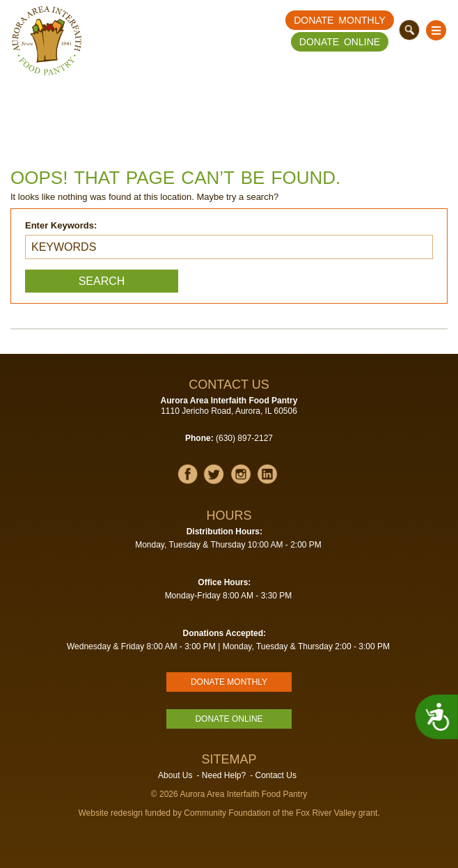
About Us (175, 775)
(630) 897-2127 (244, 438)
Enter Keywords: (61, 225)
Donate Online (340, 42)
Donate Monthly (340, 20)
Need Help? (224, 775)
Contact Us (276, 775)
